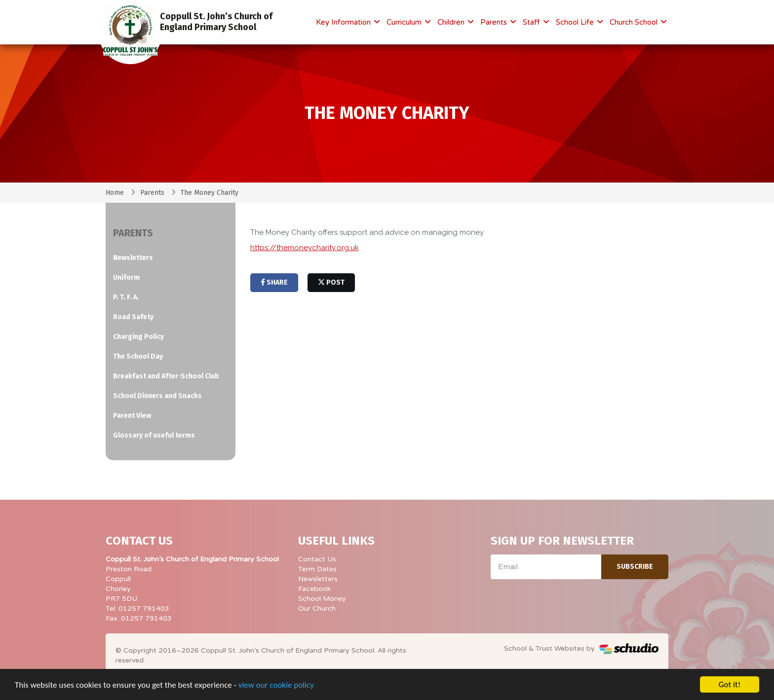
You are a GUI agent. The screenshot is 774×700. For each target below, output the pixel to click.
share (274, 282)
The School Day (138, 356)
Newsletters (133, 258)
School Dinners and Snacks (157, 396)
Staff (532, 22)
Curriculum (405, 22)
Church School (635, 22)
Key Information (344, 22)
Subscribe (635, 567)
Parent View (132, 416)
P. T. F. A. (126, 297)
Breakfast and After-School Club (166, 376)
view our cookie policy (276, 686)
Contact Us (317, 559)
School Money (322, 599)
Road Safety (133, 317)
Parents (495, 22)
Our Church (317, 608)
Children (452, 22)
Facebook (314, 589)
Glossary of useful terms (154, 435)
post (331, 282)
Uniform (126, 277)
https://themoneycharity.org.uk (305, 248)
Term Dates (317, 569)
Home (115, 193)
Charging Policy (138, 337)
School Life (576, 22)
